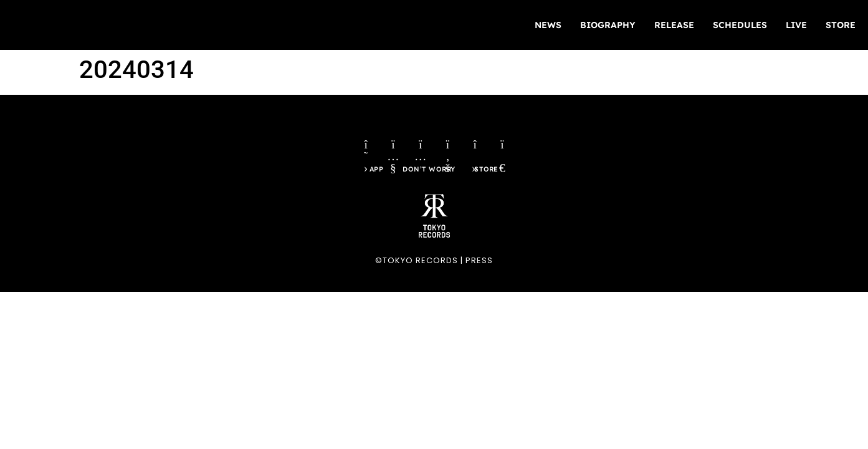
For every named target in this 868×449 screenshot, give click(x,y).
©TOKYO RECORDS (417, 267)
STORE (841, 25)
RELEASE (674, 25)
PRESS (479, 267)
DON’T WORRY (429, 176)
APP (373, 176)
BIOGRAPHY (608, 25)
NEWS (548, 25)
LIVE (796, 25)
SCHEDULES (740, 25)
